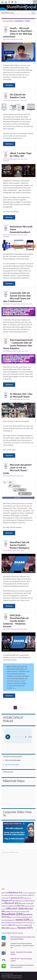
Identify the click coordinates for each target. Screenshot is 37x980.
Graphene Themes (17, 978)
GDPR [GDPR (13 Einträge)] (31, 895)
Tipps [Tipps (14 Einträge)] (4, 925)
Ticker (21, 39)
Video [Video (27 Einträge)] (11, 925)
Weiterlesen (9, 85)
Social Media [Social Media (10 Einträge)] (30, 923)
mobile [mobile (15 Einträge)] (5, 906)
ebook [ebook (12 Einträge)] (19, 895)
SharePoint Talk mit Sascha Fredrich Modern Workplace (20, 545)
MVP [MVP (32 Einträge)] (20, 906)
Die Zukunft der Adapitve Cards (18, 96)
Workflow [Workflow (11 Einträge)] (13, 928)
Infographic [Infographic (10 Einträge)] (27, 898)
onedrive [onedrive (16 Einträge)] (9, 912)
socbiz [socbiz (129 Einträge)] (22, 920)
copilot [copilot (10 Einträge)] (7, 895)
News (18, 39)
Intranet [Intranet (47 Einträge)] (7, 900)
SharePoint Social (8, 13)
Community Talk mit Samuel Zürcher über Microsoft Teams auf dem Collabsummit (17, 297)
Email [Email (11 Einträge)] (25, 895)
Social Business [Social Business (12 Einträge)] (9, 923)
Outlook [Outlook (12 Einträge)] (17, 912)
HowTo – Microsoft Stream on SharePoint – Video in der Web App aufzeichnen (18, 32)
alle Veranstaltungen (12, 764)
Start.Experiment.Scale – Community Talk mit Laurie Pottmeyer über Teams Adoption (18, 344)
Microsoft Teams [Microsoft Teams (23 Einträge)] (26, 903)
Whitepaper (6, 161)
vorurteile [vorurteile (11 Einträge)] (19, 925)
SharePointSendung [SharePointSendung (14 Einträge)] (8, 920)
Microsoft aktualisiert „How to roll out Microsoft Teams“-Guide (17, 469)
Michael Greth (9, 39)
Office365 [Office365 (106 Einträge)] (15, 908)
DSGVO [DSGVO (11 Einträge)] (13, 895)
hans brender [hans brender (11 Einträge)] (6, 898)
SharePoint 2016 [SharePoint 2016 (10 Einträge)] (15, 917)
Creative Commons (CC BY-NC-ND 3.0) (12, 976)
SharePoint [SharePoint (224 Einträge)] (12, 914)
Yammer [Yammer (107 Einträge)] (25, 928)
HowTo (18, 100)
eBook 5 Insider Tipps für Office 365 (21, 155)
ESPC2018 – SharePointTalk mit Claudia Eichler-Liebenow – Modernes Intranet (16, 621)
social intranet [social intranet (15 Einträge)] (20, 923)
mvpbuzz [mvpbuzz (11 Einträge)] (28, 906)
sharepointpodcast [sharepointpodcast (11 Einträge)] (26, 917)
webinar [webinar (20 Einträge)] (28, 925)
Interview (23, 304)
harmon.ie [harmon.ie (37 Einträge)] (17, 898)
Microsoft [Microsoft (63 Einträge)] (11, 903)
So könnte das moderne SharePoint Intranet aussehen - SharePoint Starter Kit (22, 946)
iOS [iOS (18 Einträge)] (15, 901)
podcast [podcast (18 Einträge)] (25, 912)
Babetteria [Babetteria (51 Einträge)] (15, 892)
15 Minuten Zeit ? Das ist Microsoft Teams (21, 395)
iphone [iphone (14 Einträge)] (22, 901)
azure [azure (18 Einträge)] (5, 893)
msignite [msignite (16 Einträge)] (12, 906)
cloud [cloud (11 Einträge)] (25, 893)
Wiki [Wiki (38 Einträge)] (5, 928)
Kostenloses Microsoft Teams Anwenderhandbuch (21, 229)
